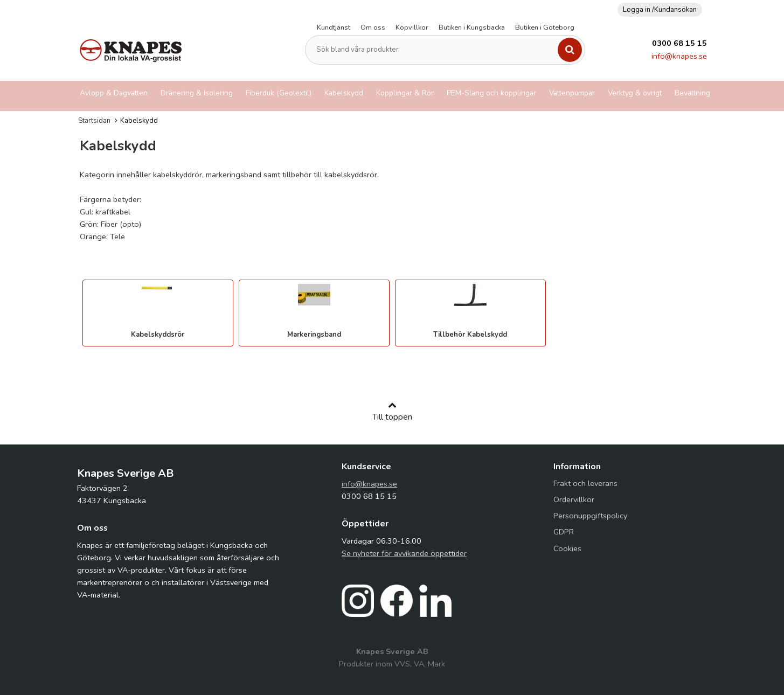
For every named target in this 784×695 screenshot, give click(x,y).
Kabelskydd (344, 93)
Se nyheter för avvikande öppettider (404, 553)
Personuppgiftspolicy (590, 516)
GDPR (564, 532)
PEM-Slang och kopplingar (491, 93)
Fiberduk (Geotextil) (279, 93)
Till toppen (392, 412)
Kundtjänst (334, 27)
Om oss (373, 27)
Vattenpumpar (572, 93)
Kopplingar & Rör (405, 93)
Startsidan (94, 121)
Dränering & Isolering (197, 93)
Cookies (567, 548)
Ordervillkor (574, 499)
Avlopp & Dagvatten (114, 93)
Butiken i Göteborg (545, 27)
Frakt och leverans (585, 483)
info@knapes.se (679, 56)
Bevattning (692, 93)
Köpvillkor (412, 27)
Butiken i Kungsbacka (472, 27)
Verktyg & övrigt (635, 93)
